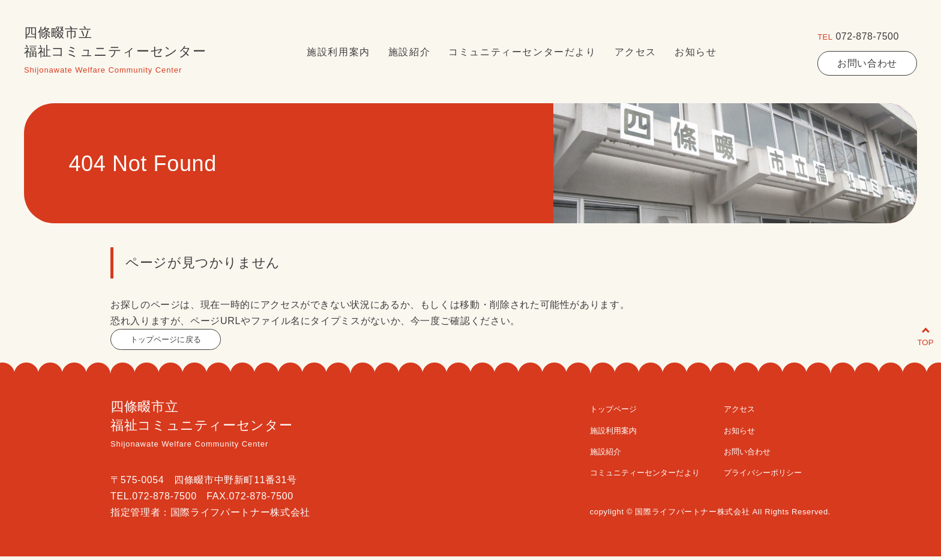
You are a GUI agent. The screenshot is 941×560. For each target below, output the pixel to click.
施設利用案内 (338, 52)
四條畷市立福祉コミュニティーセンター (115, 52)
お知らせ (696, 52)
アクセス (636, 52)
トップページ (597, 412)
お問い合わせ (867, 63)
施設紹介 (409, 52)
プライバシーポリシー (781, 476)
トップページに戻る (175, 341)
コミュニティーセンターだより (522, 52)
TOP (912, 328)
